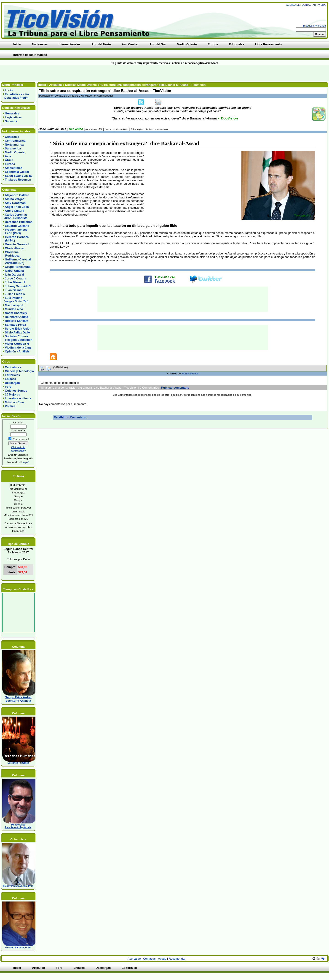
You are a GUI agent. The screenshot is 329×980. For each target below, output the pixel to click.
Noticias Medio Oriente (81, 85)
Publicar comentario (175, 388)
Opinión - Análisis (17, 351)
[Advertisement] (79, 73)
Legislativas (13, 117)
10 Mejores (13, 394)
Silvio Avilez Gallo (17, 332)
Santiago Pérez (16, 325)
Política (10, 406)
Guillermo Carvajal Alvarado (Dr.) (17, 261)
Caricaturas (13, 367)
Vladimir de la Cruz (18, 348)
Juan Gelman (14, 290)
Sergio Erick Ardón (18, 329)
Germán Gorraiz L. (18, 244)
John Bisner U (15, 282)
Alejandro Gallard (17, 195)
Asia (8, 156)
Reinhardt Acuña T (18, 317)
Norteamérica (14, 145)
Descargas (12, 383)
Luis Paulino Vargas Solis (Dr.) (16, 300)
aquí (26, 462)
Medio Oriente (15, 152)
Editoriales (12, 375)
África (9, 160)
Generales (12, 113)
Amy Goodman (15, 203)
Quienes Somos (16, 391)
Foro (8, 387)
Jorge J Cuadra (16, 278)
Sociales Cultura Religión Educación (17, 338)
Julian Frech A (15, 294)
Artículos (55, 85)
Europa (10, 164)
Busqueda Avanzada (314, 26)
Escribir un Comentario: (71, 417)
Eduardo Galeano (17, 226)
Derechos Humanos (19, 222)
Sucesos (11, 121)
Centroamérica (15, 141)
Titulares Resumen (18, 180)
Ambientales (13, 168)
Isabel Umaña (15, 271)
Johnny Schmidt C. (18, 286)
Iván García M (15, 275)
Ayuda (321, 5)
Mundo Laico (14, 309)
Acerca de (293, 5)
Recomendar (177, 959)
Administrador (190, 374)
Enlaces (11, 379)
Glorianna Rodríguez (11, 254)
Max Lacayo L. (15, 305)
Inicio (9, 90)
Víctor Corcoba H (17, 344)
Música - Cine (15, 402)
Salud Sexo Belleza (18, 176)
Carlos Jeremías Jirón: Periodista (15, 216)
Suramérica (13, 148)
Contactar (309, 5)
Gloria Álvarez (15, 248)
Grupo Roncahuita (18, 267)
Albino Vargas (15, 199)
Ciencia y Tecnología (19, 371)
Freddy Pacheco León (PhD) (15, 231)
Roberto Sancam (17, 321)
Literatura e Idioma (18, 398)
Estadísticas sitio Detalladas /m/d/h (16, 96)
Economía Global (17, 172)
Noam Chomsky (16, 313)
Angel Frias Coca (17, 207)
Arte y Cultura (15, 211)
